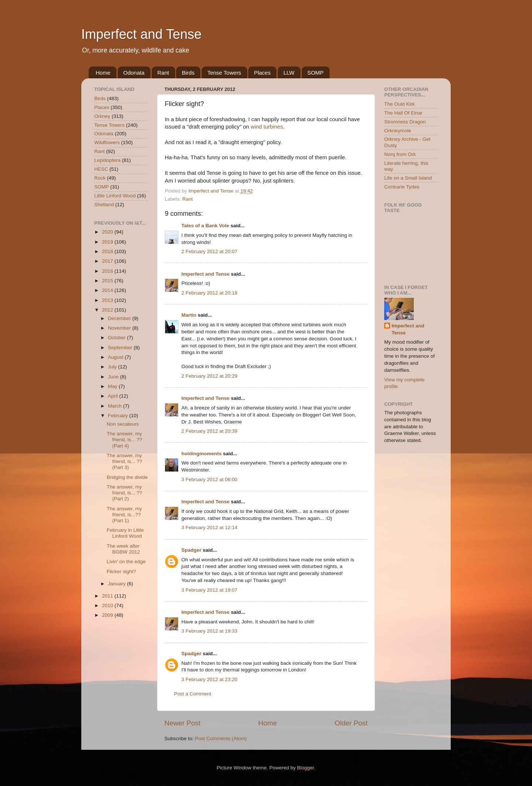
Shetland (104, 205)
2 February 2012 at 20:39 (209, 431)
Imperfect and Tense (141, 34)
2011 (108, 596)
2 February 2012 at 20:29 (209, 376)
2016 (108, 271)
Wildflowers (107, 142)
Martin (189, 315)
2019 (108, 242)
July (113, 367)
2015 (108, 281)
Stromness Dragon (405, 122)
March (115, 406)
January (117, 584)
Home (103, 73)
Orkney (102, 116)
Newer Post (183, 723)
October (117, 338)
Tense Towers (224, 73)
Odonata (134, 73)
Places (262, 73)
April (114, 396)
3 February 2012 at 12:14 (209, 528)
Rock (100, 178)
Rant (163, 73)
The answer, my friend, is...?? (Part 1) (124, 515)
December (120, 318)
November (120, 328)
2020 (108, 232)
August (116, 357)
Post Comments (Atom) (221, 739)
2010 (108, 605)
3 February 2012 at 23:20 (209, 679)
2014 (108, 290)
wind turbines (267, 127)
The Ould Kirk (400, 104)
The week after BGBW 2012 (123, 549)
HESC (101, 169)
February (119, 416)
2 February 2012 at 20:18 (209, 293)
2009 (108, 615)
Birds (188, 73)
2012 (108, 310)
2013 (108, 300)
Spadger (191, 550)
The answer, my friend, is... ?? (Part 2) (125, 493)
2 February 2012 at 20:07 (209, 251)
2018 (108, 251)
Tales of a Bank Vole (205, 226)
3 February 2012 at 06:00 (209, 479)
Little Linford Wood (115, 196)
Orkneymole (398, 131)
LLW (289, 73)
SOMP (316, 73)
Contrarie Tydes (402, 187)
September (121, 348)
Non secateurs (123, 424)
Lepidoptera (107, 160)
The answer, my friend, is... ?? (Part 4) (125, 440)
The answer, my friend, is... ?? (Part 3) (125, 461)
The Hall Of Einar (403, 113)
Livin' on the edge (126, 562)
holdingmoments (202, 454)
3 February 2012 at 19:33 (209, 631)
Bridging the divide (127, 477)
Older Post (351, 723)
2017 (108, 261)
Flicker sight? (122, 571)
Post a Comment (193, 694)
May (113, 386)
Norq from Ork (400, 154)
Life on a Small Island (408, 178)
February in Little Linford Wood (125, 533)
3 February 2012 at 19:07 (209, 590)
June (114, 377)
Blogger (306, 768)
